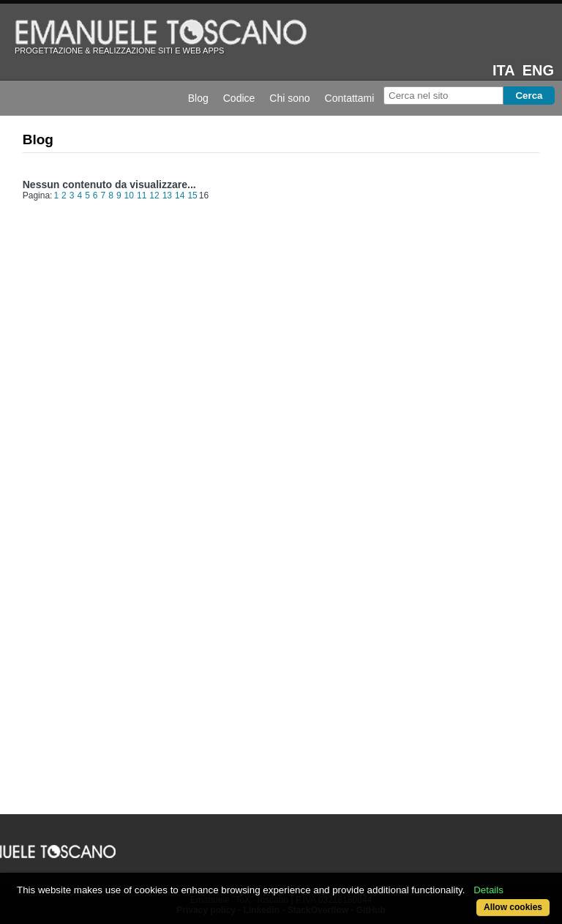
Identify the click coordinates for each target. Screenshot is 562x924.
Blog (198, 98)
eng (538, 70)
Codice (239, 98)
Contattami (350, 98)
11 (142, 195)
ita (504, 70)
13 (167, 195)
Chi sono (289, 98)
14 (180, 195)
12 (154, 195)
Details (488, 890)
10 (129, 195)
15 (192, 195)
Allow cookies (513, 907)
